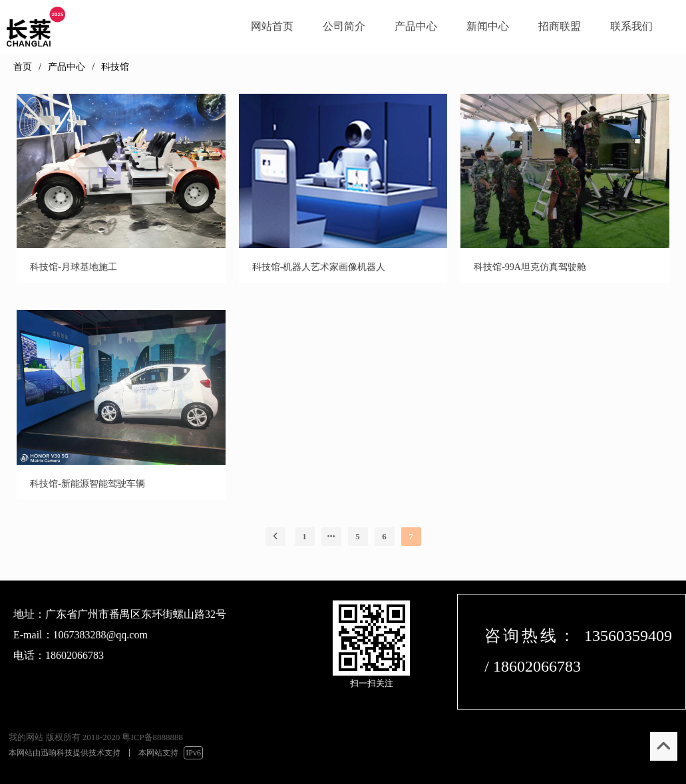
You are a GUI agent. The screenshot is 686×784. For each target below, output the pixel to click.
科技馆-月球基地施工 (74, 267)
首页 (23, 67)
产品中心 (67, 67)
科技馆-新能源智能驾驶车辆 (87, 484)
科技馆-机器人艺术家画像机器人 (319, 267)
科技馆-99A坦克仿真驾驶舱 (530, 267)
